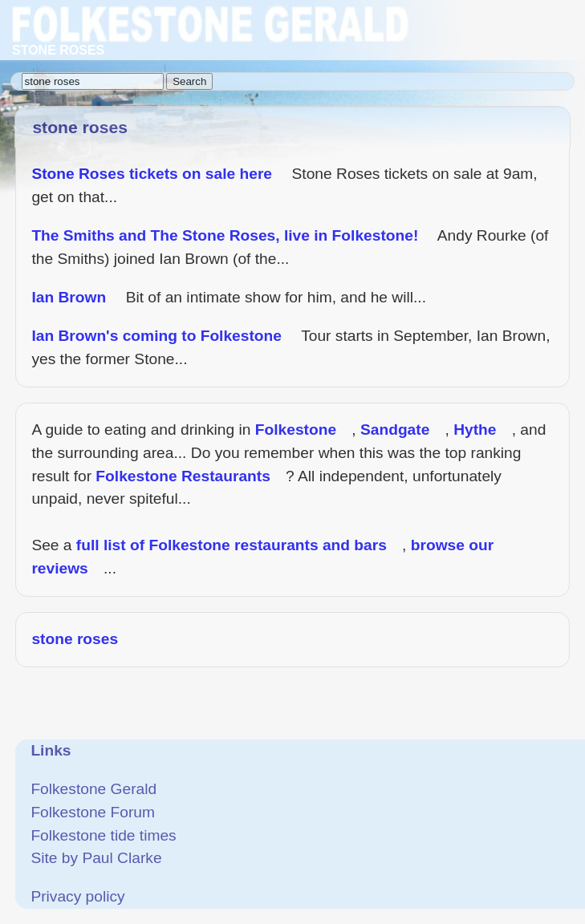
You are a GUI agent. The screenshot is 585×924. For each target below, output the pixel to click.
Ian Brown (69, 297)
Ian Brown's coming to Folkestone (156, 336)
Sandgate (395, 430)
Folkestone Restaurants (183, 476)
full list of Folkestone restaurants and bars (232, 545)
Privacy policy (77, 896)
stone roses (75, 639)
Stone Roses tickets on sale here (152, 174)
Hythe (475, 430)
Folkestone (296, 430)
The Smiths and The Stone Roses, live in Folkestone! (225, 235)
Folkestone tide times (103, 835)
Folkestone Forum (93, 812)
